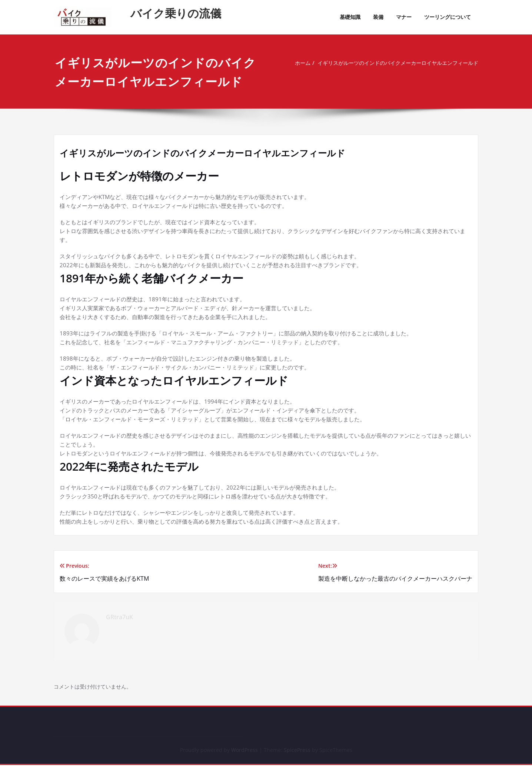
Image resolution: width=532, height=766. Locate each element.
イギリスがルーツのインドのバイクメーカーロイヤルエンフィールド (395, 63)
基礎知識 (350, 17)
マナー (404, 17)
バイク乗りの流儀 (176, 13)
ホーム (293, 63)
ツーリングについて (448, 17)
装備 (378, 17)
